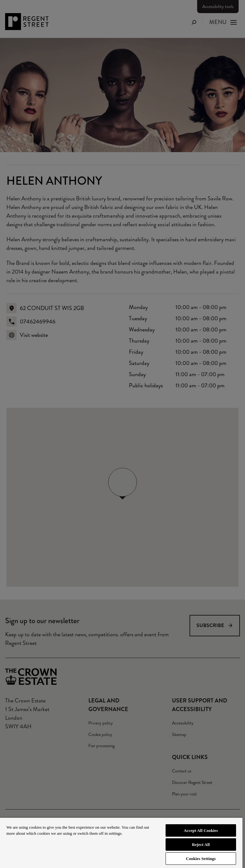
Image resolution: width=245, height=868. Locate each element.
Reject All (201, 845)
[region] (121, 843)
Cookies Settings (201, 859)
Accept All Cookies (201, 830)
